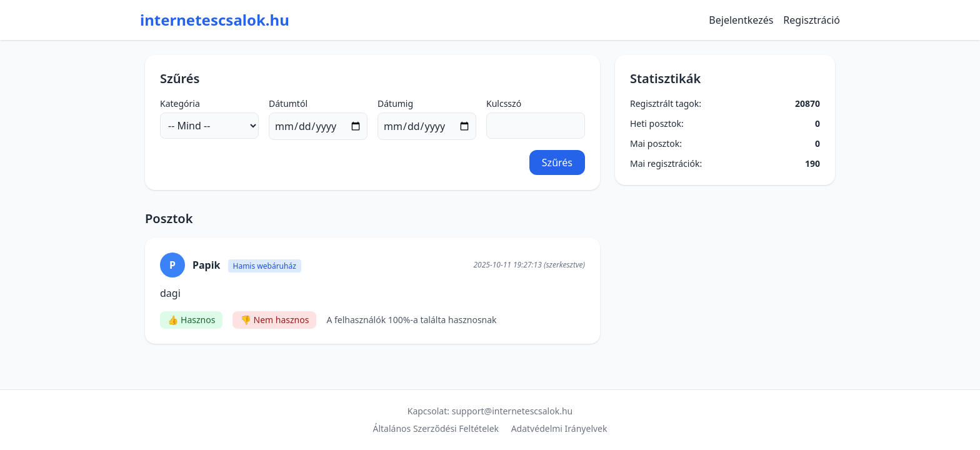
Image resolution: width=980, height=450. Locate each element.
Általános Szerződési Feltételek (436, 428)
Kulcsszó (504, 103)
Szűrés (557, 162)
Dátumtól (288, 103)
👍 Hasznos (191, 320)
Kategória (180, 103)
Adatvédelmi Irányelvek (559, 428)
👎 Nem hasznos (274, 320)
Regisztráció (812, 20)
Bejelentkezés (741, 20)
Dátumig (395, 103)
